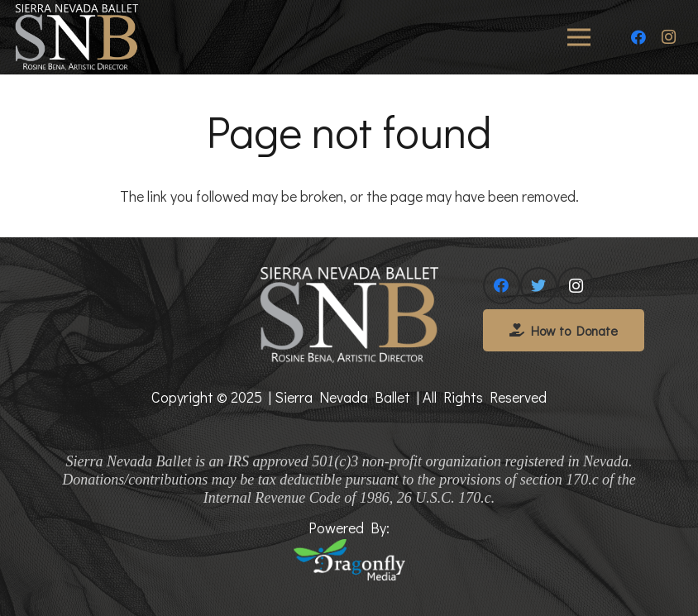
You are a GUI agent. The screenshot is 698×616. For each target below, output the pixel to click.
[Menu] (579, 37)
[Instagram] (668, 37)
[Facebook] (638, 37)
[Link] (76, 37)
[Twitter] (539, 286)
